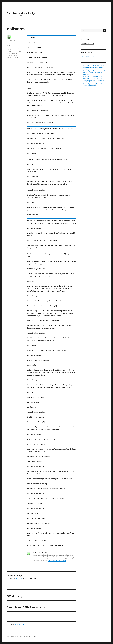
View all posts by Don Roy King (57, 561)
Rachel (15, 55)
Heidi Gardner (11, 52)
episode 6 (10, 50)
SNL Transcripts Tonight (22, 13)
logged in (19, 578)
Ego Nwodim (17, 48)
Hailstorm (16, 50)
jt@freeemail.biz (19, 625)
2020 (8, 46)
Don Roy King (11, 41)
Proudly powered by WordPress (31, 636)
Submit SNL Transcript (88, 56)
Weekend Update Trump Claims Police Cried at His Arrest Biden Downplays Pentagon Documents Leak (93, 67)
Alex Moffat (10, 48)
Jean (17, 52)
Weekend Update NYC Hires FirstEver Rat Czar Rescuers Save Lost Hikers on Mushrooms (94, 73)
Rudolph (9, 57)
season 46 (15, 57)
